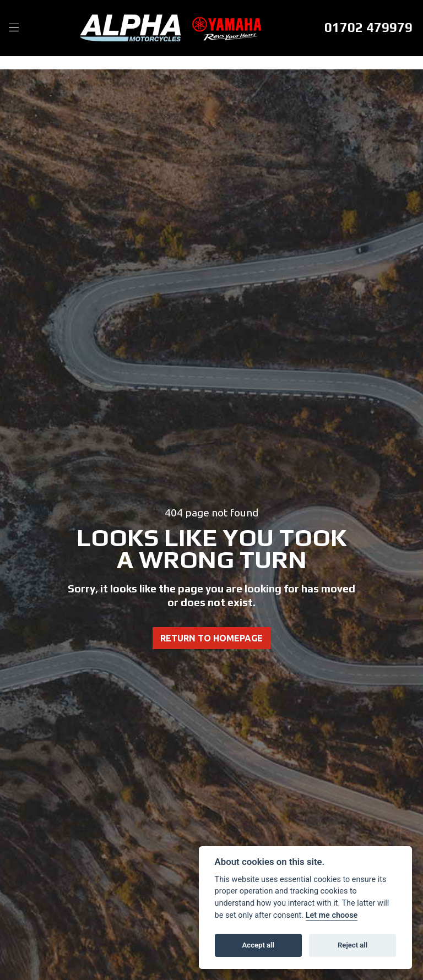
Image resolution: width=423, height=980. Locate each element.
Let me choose (332, 915)
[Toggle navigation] (14, 28)
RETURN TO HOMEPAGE (211, 638)
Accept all (258, 945)
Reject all (352, 945)
